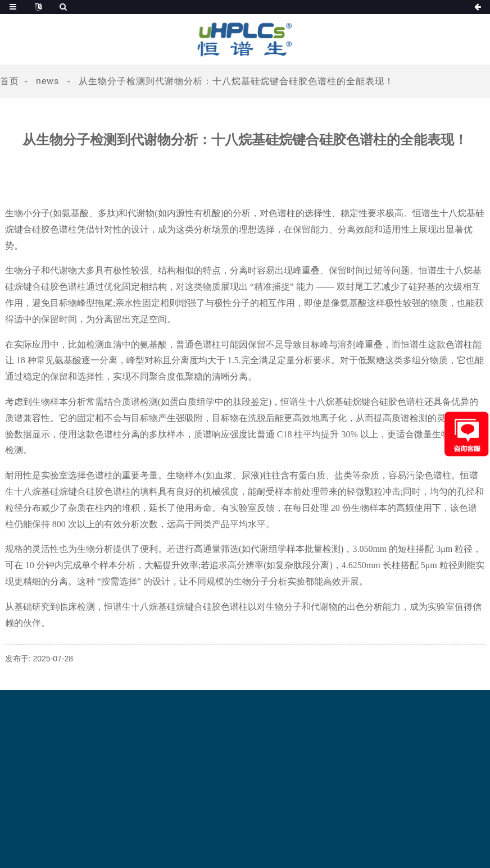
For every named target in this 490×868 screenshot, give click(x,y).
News (47, 81)
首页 (10, 81)
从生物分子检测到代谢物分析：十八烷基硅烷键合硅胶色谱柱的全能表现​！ (236, 81)
